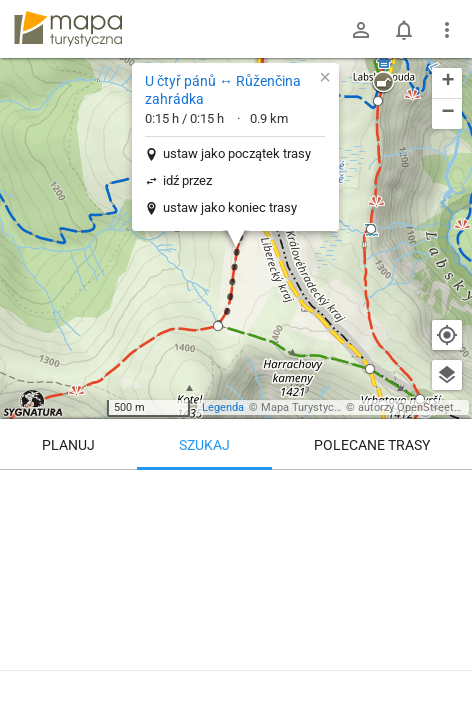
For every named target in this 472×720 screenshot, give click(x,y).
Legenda (223, 407)
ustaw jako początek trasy (237, 153)
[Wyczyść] (447, 492)
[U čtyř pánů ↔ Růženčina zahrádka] (236, 590)
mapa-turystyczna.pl (68, 29)
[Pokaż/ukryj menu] (447, 30)
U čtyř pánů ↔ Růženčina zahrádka (223, 90)
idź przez (187, 180)
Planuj (68, 445)
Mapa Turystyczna (306, 407)
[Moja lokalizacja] (447, 335)
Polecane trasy (372, 445)
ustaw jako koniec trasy (230, 207)
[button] (218, 326)
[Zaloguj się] (361, 30)
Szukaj (204, 445)
